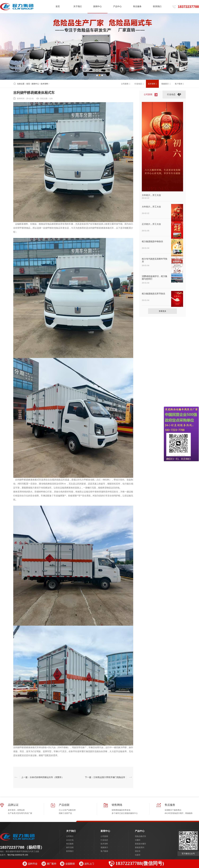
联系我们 (70, 851)
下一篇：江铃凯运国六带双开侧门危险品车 (105, 777)
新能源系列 (140, 847)
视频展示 (104, 847)
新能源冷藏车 (140, 844)
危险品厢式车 (140, 836)
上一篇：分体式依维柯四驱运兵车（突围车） (42, 777)
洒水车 (138, 851)
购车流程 (70, 847)
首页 (58, 6)
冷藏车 (138, 840)
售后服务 (70, 844)
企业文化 (70, 840)
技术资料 (44, 84)
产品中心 (140, 831)
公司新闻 (104, 836)
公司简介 (70, 836)
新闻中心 (35, 84)
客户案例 (104, 851)
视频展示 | (166, 84)
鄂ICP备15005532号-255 (18, 855)
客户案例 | (179, 84)
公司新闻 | (125, 84)
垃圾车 (138, 855)
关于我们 (71, 831)
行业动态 (104, 840)
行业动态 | (139, 84)
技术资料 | (152, 84)
